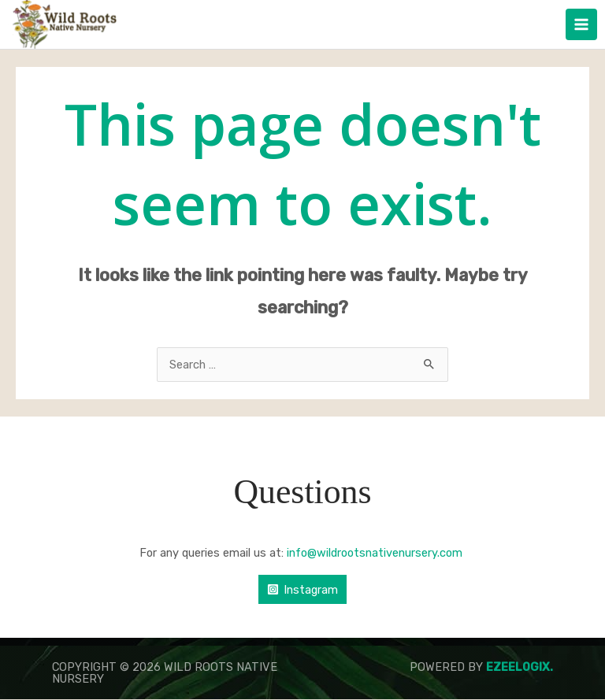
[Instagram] (302, 590)
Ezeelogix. (520, 668)
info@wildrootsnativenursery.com (376, 553)
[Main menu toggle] (581, 24)
